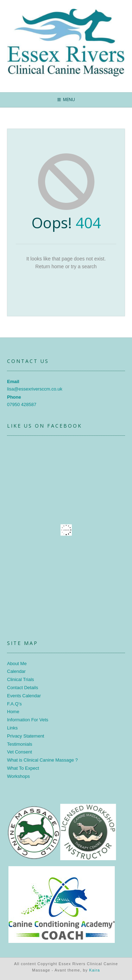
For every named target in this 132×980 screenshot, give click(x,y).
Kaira (95, 970)
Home (13, 712)
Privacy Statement (26, 736)
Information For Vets (28, 720)
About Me (17, 664)
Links (12, 728)
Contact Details (23, 688)
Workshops (18, 776)
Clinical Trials (21, 679)
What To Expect (23, 768)
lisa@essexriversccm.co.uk (35, 389)
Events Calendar (24, 696)
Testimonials (20, 744)
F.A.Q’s (14, 704)
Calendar (16, 671)
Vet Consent (20, 752)
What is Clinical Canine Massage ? (42, 760)
